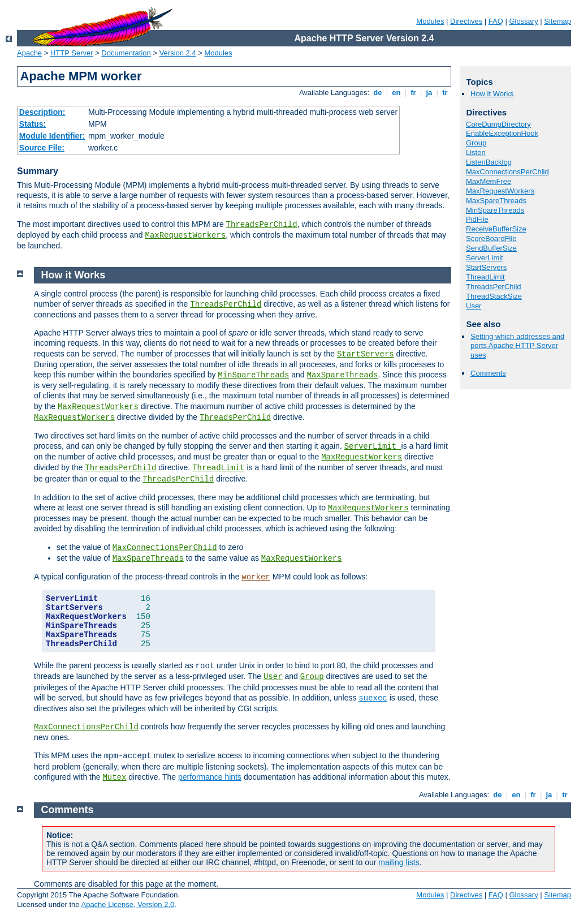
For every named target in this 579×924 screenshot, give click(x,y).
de (378, 93)
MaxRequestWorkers (185, 235)
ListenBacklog (489, 162)
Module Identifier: (52, 136)
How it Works (492, 94)
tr (445, 93)
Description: (42, 112)
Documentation (126, 53)
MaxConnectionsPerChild (507, 172)
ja (429, 93)
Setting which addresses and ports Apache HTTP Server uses (517, 346)
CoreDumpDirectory (498, 124)
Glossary (523, 21)
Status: (33, 124)
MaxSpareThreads (496, 201)
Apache (29, 53)
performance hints (210, 777)
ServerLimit (485, 258)
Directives (466, 21)
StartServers (486, 267)
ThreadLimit (485, 277)
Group (476, 143)
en (396, 93)
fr (414, 93)
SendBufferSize (491, 248)
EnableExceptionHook (502, 133)
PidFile (477, 219)
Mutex (114, 777)
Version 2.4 (178, 53)
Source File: (42, 148)
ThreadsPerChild (262, 225)
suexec (373, 698)
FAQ (496, 21)
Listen (476, 152)
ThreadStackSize (494, 296)
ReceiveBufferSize (496, 229)
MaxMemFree (489, 181)
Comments (488, 373)
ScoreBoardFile (491, 238)
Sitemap (558, 21)
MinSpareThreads (495, 210)
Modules (430, 21)
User (474, 306)
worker (256, 577)
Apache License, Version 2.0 (128, 904)
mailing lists (399, 862)
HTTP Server (72, 53)
